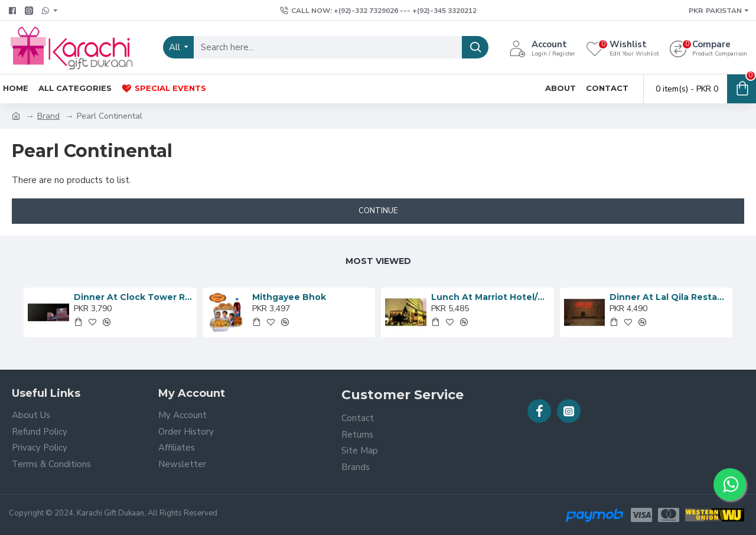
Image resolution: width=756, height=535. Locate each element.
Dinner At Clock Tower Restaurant (133, 297)
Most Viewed (378, 261)
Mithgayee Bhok (289, 297)
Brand (48, 116)
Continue (378, 211)
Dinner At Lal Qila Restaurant (669, 297)
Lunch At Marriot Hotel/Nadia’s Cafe (491, 297)
